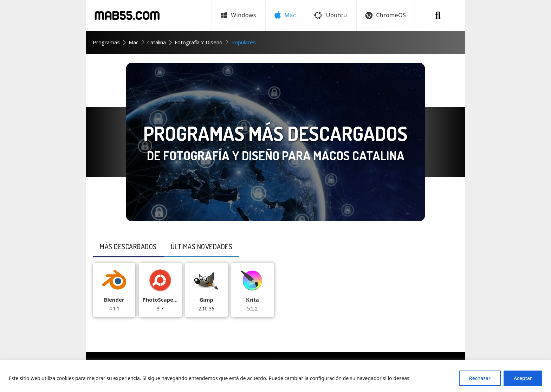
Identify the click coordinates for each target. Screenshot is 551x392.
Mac (134, 42)
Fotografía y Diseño (199, 42)
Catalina (157, 42)
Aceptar (523, 378)
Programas (106, 42)
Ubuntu (330, 15)
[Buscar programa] (438, 15)
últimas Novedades (202, 246)
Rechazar (480, 378)
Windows (239, 15)
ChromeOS (386, 15)
